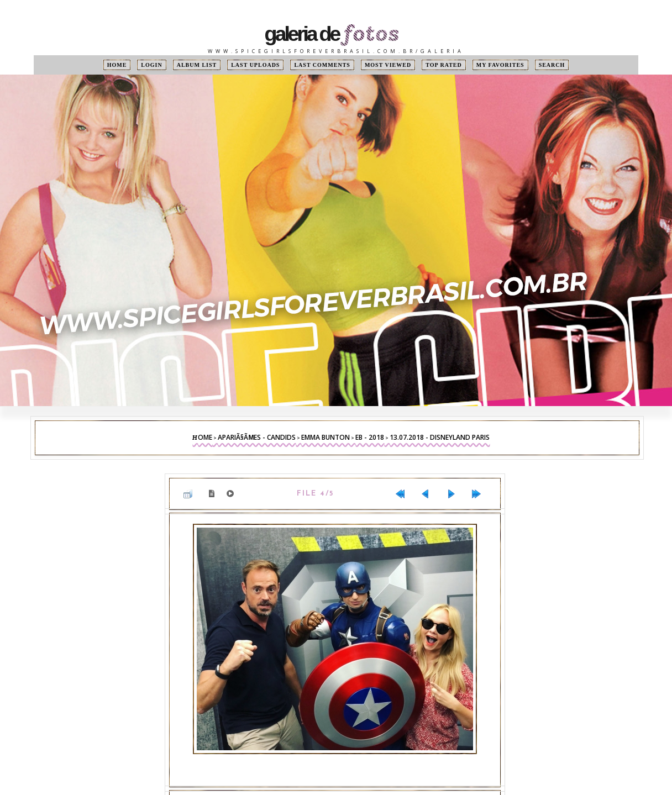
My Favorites (500, 65)
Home (117, 65)
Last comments (322, 65)
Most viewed (388, 65)
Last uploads (255, 65)
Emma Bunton (326, 437)
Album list (197, 65)
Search (552, 65)
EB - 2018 (370, 437)
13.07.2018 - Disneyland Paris (440, 437)
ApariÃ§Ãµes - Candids (257, 437)
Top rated (444, 65)
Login (151, 65)
